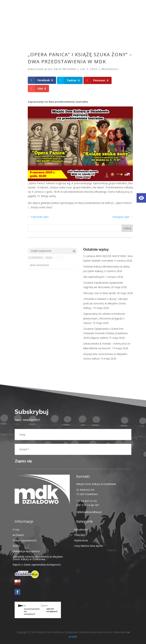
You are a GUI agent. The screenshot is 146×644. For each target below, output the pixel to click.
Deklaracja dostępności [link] (26, 551)
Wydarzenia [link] (81, 540)
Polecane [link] (80, 535)
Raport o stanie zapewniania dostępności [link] (37, 564)
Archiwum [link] (18, 535)
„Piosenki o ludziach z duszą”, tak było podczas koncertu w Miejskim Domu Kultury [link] (106, 303)
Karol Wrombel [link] (65, 69)
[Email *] (73, 449)
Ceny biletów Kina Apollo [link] (89, 545)
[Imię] (73, 434)
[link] (141, 198)
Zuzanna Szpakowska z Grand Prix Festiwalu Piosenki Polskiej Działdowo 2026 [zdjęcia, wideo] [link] (106, 333)
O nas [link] (16, 529)
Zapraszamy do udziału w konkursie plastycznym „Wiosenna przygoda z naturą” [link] (104, 318)
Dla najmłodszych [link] (94, 277)
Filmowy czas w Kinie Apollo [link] (100, 293)
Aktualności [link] (110, 69)
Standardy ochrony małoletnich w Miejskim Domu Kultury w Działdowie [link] (38, 558)
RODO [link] (16, 545)
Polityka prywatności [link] (25, 540)
